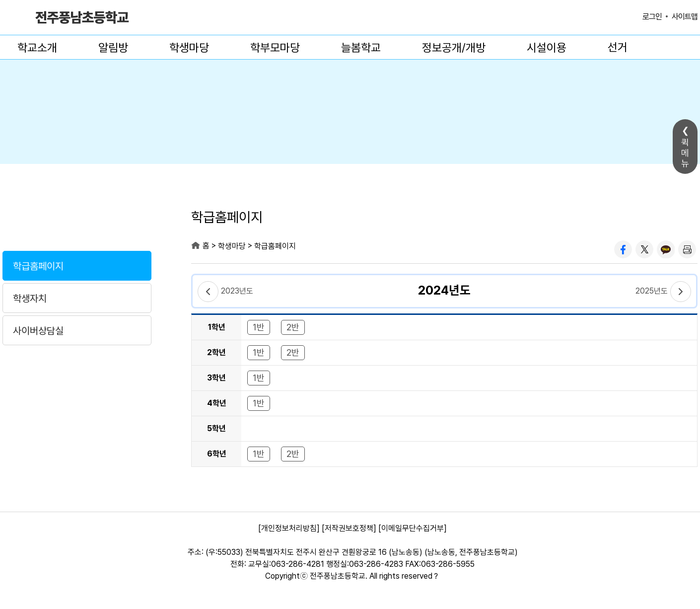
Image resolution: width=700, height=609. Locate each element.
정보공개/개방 (454, 48)
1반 (259, 327)
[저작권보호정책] (349, 528)
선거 (618, 47)
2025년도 (652, 291)
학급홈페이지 (38, 266)
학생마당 (189, 48)
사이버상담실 (38, 331)
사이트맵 (685, 17)
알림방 (113, 48)
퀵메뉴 (685, 153)
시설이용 (547, 48)
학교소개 (37, 48)
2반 (293, 327)
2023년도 (237, 291)
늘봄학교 (361, 48)
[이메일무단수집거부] (413, 528)
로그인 (652, 17)
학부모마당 (275, 48)
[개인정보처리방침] (289, 528)
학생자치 (30, 299)
